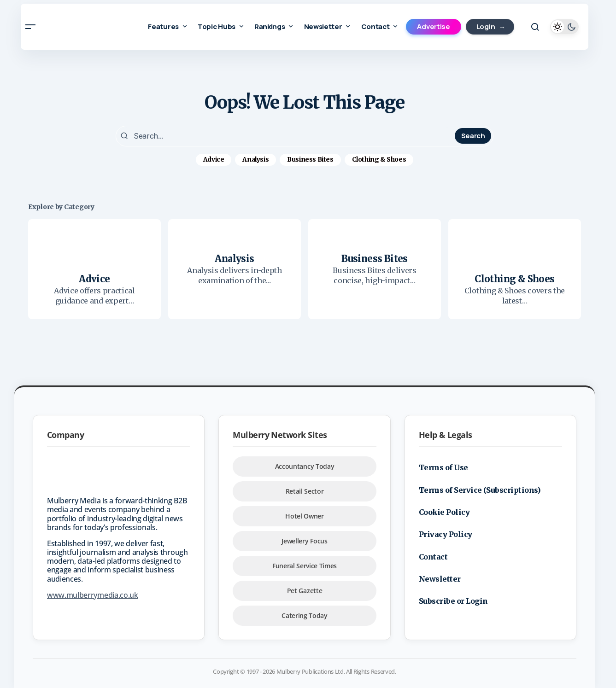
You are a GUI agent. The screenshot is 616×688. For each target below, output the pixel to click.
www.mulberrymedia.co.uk (93, 594)
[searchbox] (286, 135)
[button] (31, 27)
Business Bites (310, 158)
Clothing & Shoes (379, 158)
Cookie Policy (444, 511)
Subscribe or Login (453, 600)
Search (473, 135)
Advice (214, 158)
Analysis (255, 158)
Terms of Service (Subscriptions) (480, 489)
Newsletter (440, 577)
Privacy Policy (446, 533)
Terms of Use (443, 466)
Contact (433, 555)
